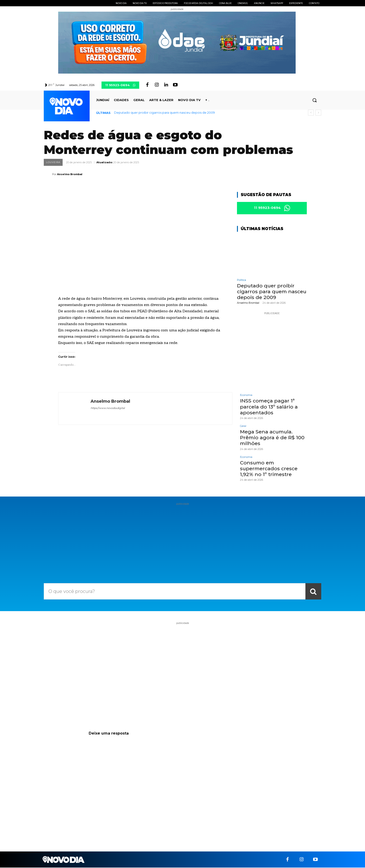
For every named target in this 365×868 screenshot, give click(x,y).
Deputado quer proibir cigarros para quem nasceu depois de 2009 (164, 112)
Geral (243, 427)
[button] (314, 100)
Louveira (53, 162)
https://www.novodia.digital (108, 408)
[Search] (313, 592)
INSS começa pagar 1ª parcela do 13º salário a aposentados (269, 407)
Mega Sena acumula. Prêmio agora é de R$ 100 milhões (272, 438)
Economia (246, 396)
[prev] (311, 113)
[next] (318, 113)
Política (242, 281)
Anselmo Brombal (70, 174)
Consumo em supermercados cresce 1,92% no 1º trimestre (269, 469)
